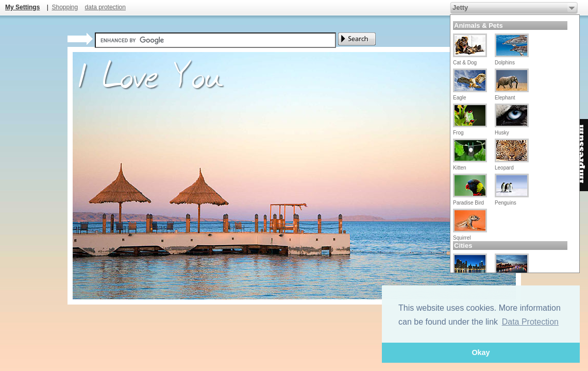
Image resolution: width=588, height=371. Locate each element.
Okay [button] (481, 352)
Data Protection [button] (530, 322)
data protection (105, 7)
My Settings (22, 7)
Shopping (65, 7)
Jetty (460, 7)
